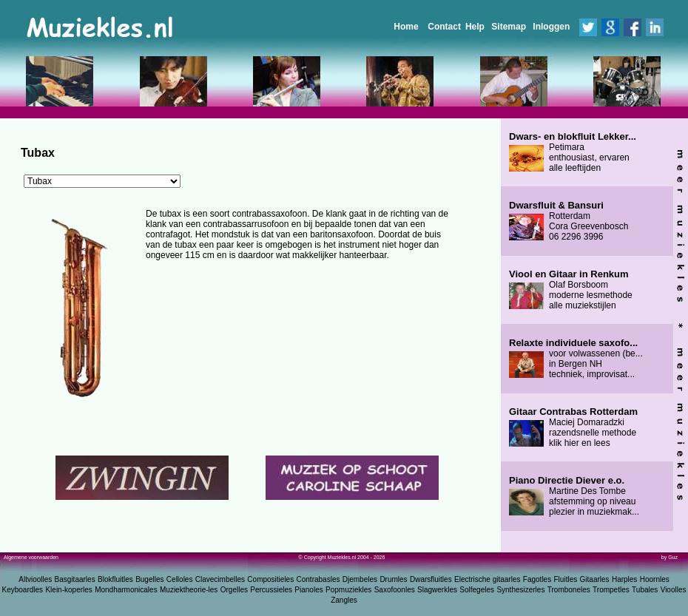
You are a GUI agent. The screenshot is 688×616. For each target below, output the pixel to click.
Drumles (393, 579)
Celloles (180, 579)
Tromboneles (569, 590)
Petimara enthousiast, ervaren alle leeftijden (573, 152)
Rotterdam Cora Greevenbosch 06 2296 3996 (569, 221)
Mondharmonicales (126, 590)
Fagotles (537, 579)
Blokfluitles (115, 579)
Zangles (344, 600)
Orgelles (234, 590)
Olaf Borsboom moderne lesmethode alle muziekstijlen (571, 290)
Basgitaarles (75, 579)
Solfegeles (477, 590)
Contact (444, 27)
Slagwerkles (437, 590)
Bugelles (149, 579)
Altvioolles (35, 579)
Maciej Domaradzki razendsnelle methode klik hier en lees (573, 427)
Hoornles (655, 579)
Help (475, 27)
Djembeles (360, 579)
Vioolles (674, 590)
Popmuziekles (348, 590)
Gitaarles (595, 579)
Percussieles (271, 590)
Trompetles (611, 590)
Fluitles (566, 579)
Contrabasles (318, 579)
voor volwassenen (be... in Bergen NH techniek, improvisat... (576, 359)
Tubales (645, 590)
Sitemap (509, 27)
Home (406, 27)
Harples (624, 579)
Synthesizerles (520, 590)
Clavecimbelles (220, 579)
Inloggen (551, 27)
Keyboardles (23, 590)
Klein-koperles (68, 590)
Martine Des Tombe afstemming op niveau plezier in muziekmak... (574, 496)
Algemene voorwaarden (31, 557)
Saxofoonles (395, 590)
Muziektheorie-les (189, 590)
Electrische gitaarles (487, 579)
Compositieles (270, 579)
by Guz (670, 557)
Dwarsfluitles (431, 579)
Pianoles (308, 590)
